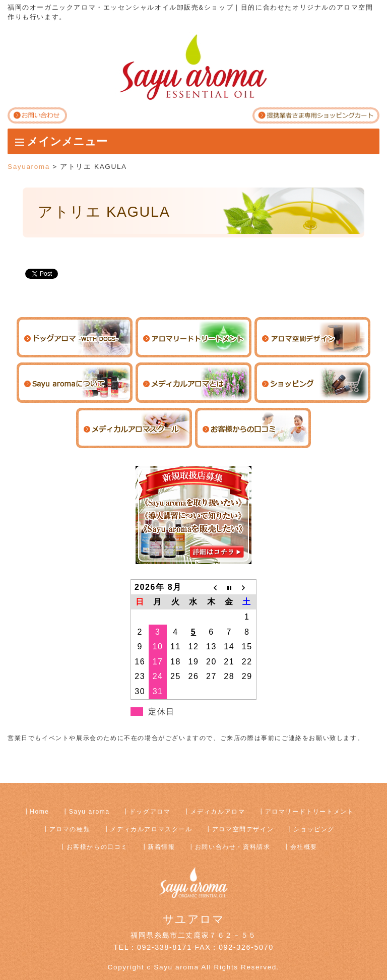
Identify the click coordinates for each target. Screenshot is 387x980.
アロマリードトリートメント (310, 812)
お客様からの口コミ (97, 847)
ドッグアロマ (150, 812)
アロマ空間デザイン (243, 829)
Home (39, 812)
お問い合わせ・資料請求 (233, 847)
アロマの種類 (70, 829)
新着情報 (161, 847)
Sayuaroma (29, 167)
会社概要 (304, 847)
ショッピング (314, 829)
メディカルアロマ (218, 812)
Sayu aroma (89, 812)
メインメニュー (67, 141)
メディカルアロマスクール (151, 829)
